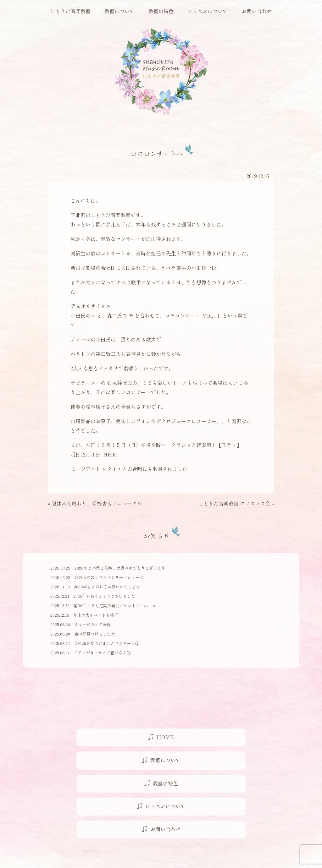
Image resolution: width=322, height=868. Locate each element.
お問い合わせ (257, 11)
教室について (119, 11)
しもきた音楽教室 (70, 11)
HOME (165, 737)
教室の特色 (161, 11)
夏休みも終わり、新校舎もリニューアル (97, 503)
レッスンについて (208, 11)
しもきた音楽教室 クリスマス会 (234, 503)
